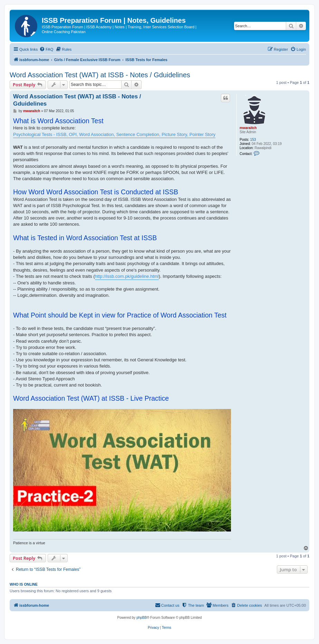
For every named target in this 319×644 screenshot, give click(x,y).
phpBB (142, 618)
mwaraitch (248, 128)
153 (253, 140)
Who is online (24, 584)
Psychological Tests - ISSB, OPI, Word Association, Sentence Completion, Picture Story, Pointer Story (114, 134)
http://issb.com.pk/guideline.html (127, 276)
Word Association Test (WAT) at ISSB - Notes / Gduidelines (100, 75)
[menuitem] (46, 49)
